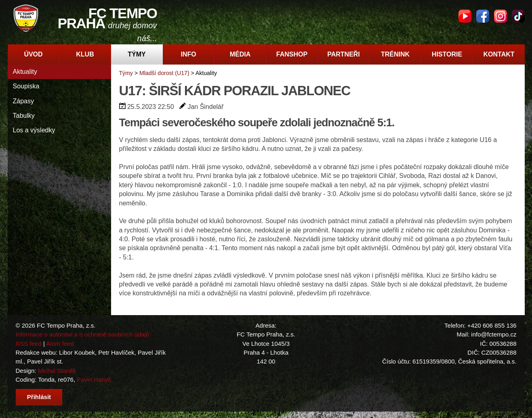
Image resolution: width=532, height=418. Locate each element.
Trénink (395, 54)
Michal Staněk (57, 371)
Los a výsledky (34, 130)
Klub (85, 54)
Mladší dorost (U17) (164, 73)
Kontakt (499, 54)
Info (188, 54)
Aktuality (25, 72)
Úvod (33, 54)
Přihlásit (39, 397)
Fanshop (292, 54)
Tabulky (24, 116)
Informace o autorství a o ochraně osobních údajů (83, 334)
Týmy (137, 54)
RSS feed (29, 344)
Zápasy (23, 101)
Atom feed (60, 344)
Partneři (344, 54)
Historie (447, 54)
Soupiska (26, 86)
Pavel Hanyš (94, 379)
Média (240, 54)
